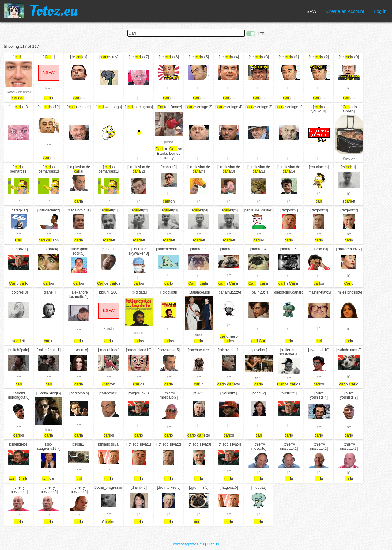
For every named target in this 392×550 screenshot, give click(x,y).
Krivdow (349, 158)
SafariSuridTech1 (19, 92)
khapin (109, 328)
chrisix (139, 333)
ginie (259, 377)
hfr (79, 88)
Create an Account (345, 11)
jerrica (169, 142)
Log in (380, 11)
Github (213, 544)
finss (49, 88)
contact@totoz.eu (188, 544)
